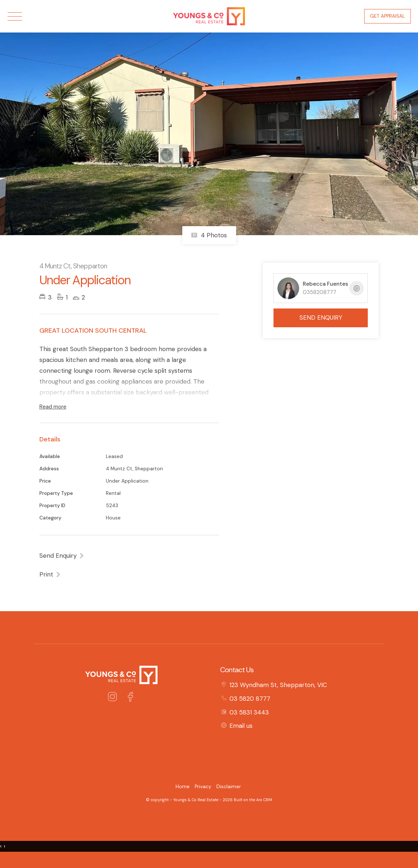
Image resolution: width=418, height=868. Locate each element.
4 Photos (209, 235)
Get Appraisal (387, 16)
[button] (50, 574)
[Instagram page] (114, 698)
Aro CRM (264, 800)
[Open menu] (15, 16)
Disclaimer (229, 787)
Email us (241, 726)
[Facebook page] (131, 698)
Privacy (203, 787)
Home (183, 787)
